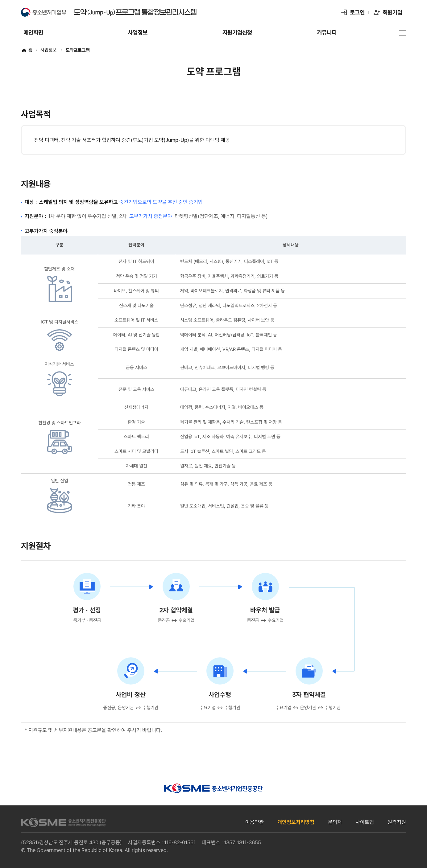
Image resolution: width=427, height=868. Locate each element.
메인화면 (33, 35)
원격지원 (397, 822)
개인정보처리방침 (296, 822)
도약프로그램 (78, 50)
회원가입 (392, 12)
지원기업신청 (237, 35)
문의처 (335, 822)
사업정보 (137, 35)
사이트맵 (365, 822)
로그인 (357, 12)
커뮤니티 (327, 35)
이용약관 (255, 822)
